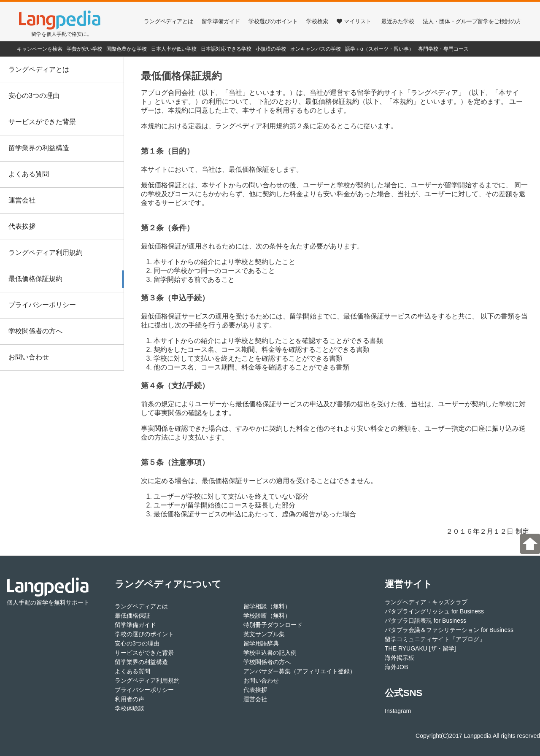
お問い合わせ (29, 357)
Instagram (398, 711)
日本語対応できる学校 (226, 49)
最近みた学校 (398, 21)
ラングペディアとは (169, 21)
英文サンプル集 (264, 634)
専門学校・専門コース (443, 49)
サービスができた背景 (42, 122)
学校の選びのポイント (144, 634)
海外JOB (396, 667)
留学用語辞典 (261, 643)
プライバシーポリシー (42, 305)
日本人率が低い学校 (174, 49)
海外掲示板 (400, 658)
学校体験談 (130, 708)
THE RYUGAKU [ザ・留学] (420, 648)
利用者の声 (130, 699)
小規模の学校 (271, 49)
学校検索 (317, 21)
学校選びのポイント (273, 21)
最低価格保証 (132, 616)
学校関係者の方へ (35, 331)
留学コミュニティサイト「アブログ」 (435, 639)
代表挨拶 (22, 226)
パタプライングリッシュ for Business (434, 611)
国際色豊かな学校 (127, 49)
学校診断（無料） (267, 616)
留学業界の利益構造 (39, 148)
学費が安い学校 (84, 49)
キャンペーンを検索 (40, 49)
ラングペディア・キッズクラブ (426, 602)
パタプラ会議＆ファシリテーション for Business (449, 630)
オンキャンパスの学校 (316, 49)
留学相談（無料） (267, 606)
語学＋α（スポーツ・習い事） (379, 49)
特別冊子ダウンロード (273, 625)
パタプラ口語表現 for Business (425, 621)
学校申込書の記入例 (270, 653)
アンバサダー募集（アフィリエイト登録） (300, 671)
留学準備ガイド (221, 21)
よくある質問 (29, 174)
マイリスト (354, 21)
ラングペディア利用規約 (46, 252)
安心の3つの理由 (34, 96)
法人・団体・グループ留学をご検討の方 (472, 21)
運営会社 (22, 200)
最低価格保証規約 (35, 279)
